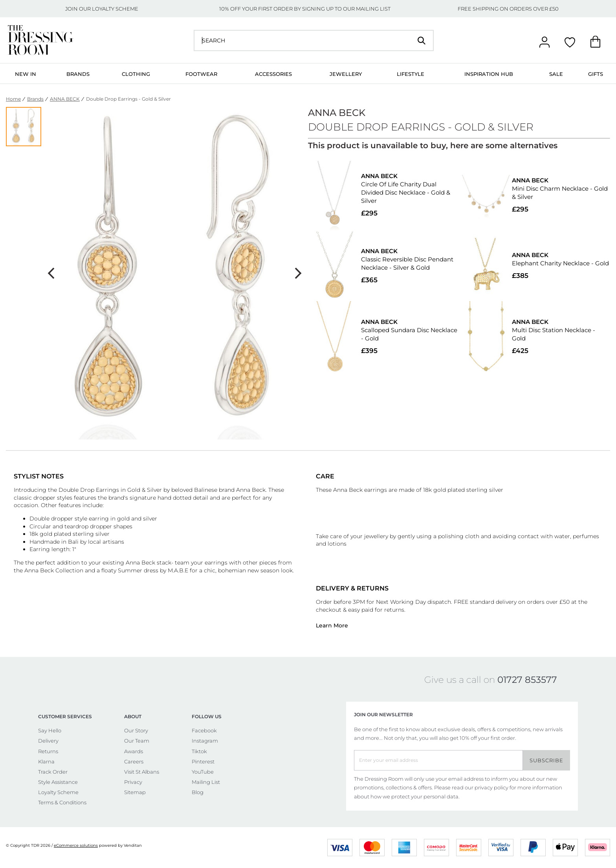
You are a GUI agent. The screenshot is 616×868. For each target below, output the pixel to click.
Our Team (137, 741)
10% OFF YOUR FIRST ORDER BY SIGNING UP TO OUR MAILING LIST (305, 9)
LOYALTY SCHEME (115, 9)
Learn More (332, 625)
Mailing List (206, 782)
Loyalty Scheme (58, 792)
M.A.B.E (178, 570)
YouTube (203, 772)
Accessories (273, 74)
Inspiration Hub (489, 74)
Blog (198, 792)
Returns (48, 751)
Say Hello (50, 730)
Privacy (133, 782)
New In (26, 74)
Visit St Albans (142, 772)
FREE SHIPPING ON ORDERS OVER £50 (508, 9)
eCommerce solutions (76, 845)
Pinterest (203, 761)
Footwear (201, 74)
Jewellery (346, 74)
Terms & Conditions (62, 802)
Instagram (205, 741)
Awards (134, 751)
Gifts (596, 74)
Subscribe (546, 760)
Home (13, 99)
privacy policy (491, 787)
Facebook (204, 730)
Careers (134, 761)
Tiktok (199, 751)
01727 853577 (527, 680)
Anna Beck (39, 570)
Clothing (136, 74)
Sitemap (135, 792)
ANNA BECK (65, 99)
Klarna (46, 761)
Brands (78, 74)
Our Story (136, 730)
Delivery (48, 741)
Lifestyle (411, 74)
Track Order (53, 772)
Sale (556, 74)
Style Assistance (58, 782)
